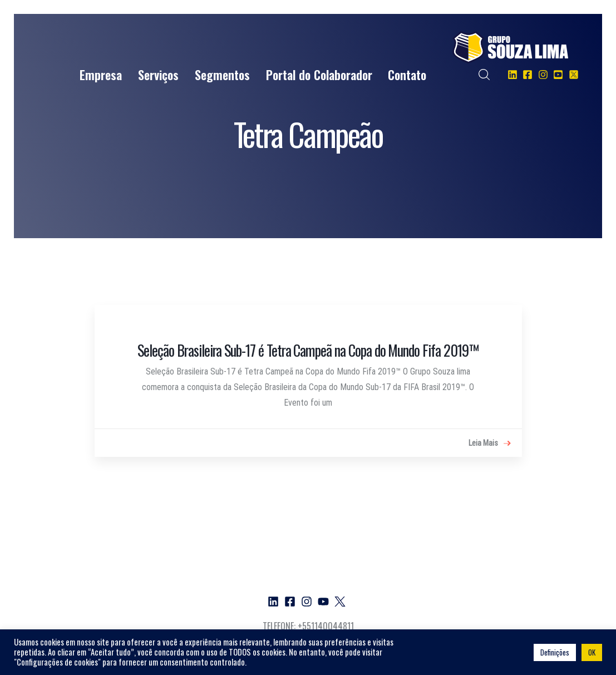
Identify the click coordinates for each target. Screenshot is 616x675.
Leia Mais (490, 444)
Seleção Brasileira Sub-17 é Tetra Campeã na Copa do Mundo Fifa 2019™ (308, 350)
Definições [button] (555, 652)
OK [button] (592, 652)
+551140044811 (326, 626)
